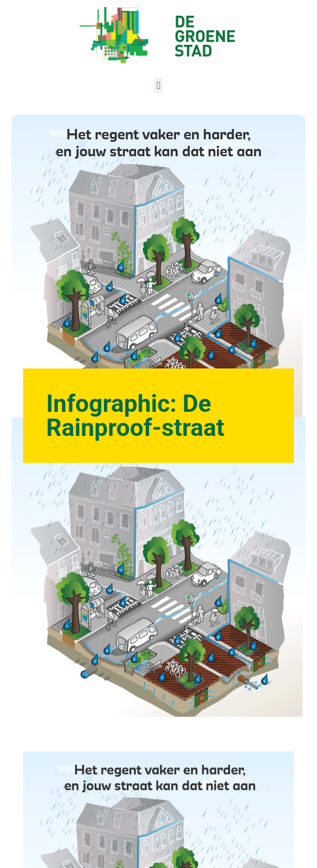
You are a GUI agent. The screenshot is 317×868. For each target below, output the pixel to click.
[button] (158, 85)
